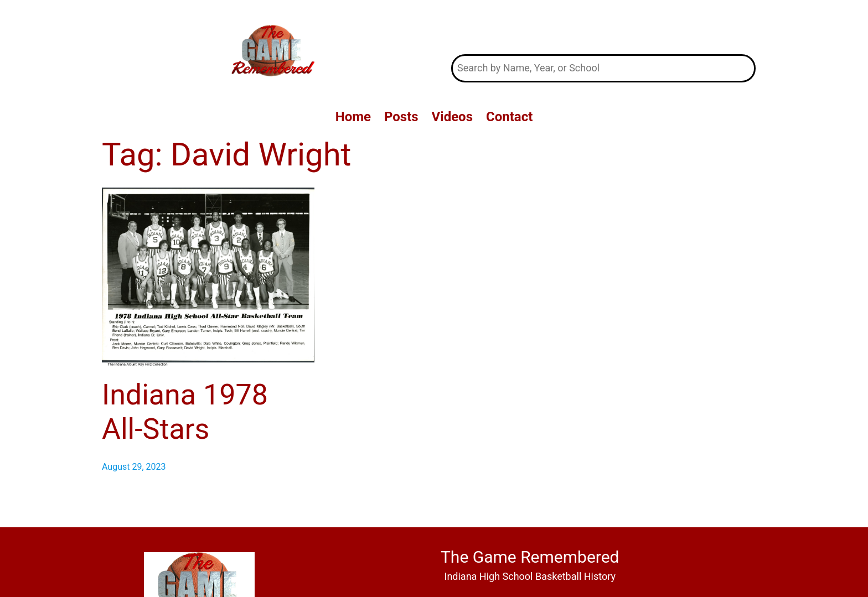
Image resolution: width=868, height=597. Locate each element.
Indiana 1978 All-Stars (185, 412)
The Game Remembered (604, 27)
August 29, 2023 (134, 467)
